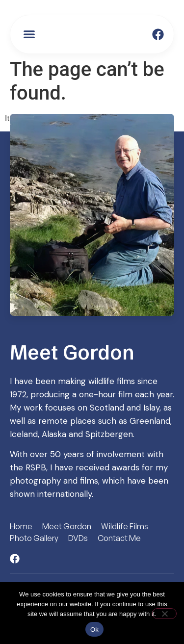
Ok (94, 630)
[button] (29, 34)
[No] (164, 614)
